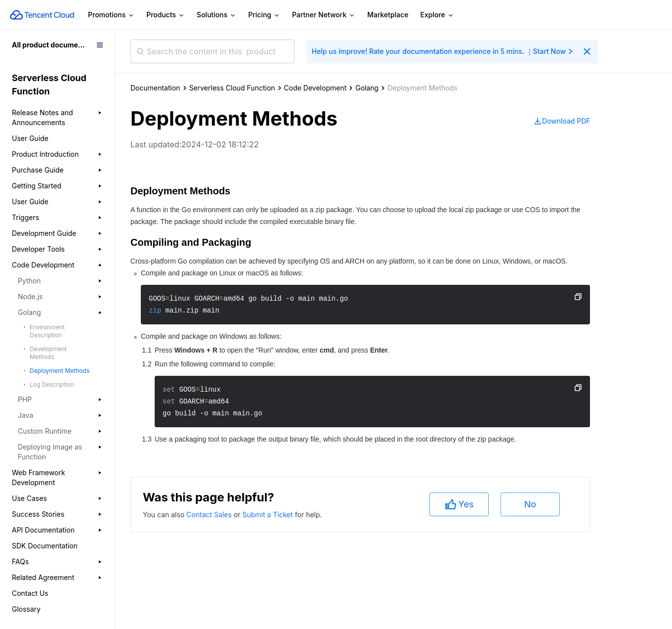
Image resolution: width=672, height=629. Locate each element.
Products (166, 15)
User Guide (30, 138)
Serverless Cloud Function (232, 88)
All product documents (50, 45)
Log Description (52, 384)
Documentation (155, 88)
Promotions (111, 15)
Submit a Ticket (268, 515)
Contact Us (30, 593)
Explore (437, 15)
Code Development (315, 88)
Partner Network (324, 15)
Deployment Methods (60, 371)
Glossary (26, 609)
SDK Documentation (45, 546)
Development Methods (48, 353)
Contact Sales (210, 515)
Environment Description (47, 331)
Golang (367, 88)
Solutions (216, 15)
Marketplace (388, 15)
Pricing (264, 15)
